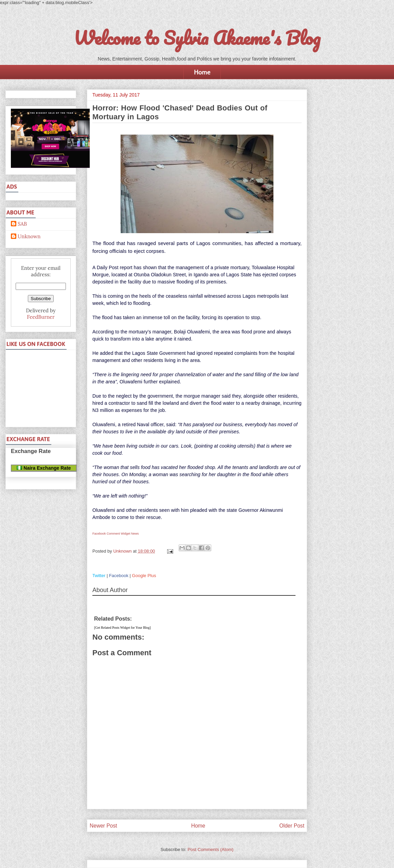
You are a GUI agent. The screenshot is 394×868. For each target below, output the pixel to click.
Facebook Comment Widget (111, 534)
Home (202, 72)
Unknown (29, 237)
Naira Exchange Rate (44, 468)
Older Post (292, 826)
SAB (22, 224)
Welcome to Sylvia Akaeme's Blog (197, 38)
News (135, 534)
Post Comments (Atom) (210, 849)
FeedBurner (41, 317)
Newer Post (103, 826)
